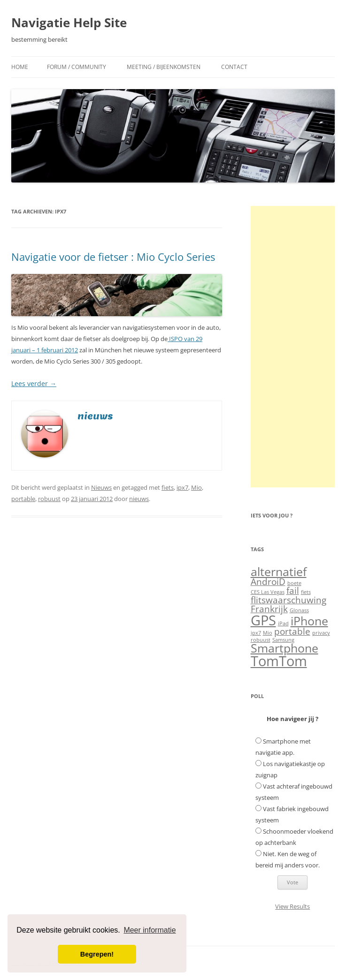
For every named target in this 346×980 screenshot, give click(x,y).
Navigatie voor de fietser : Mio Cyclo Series (113, 257)
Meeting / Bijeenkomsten (164, 67)
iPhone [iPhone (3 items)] (309, 621)
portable (23, 499)
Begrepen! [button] (97, 954)
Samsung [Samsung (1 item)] (283, 640)
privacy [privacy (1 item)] (321, 633)
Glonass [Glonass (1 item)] (299, 610)
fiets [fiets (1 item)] (306, 592)
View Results (292, 906)
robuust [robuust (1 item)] (261, 640)
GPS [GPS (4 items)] (263, 620)
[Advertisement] (293, 347)
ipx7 (182, 487)
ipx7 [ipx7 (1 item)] (256, 633)
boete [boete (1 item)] (294, 583)
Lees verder (34, 384)
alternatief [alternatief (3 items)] (279, 572)
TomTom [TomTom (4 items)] (279, 661)
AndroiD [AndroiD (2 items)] (268, 582)
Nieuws (101, 487)
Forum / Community (77, 67)
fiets (168, 487)
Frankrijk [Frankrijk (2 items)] (269, 609)
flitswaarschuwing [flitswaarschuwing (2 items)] (288, 600)
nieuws (139, 499)
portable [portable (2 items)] (292, 631)
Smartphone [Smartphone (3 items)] (284, 648)
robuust (49, 499)
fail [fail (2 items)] (293, 591)
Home (20, 67)
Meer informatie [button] (150, 930)
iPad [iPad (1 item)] (283, 623)
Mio (196, 487)
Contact (234, 67)
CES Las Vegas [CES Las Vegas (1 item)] (268, 592)
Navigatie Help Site (69, 23)
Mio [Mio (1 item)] (268, 633)
